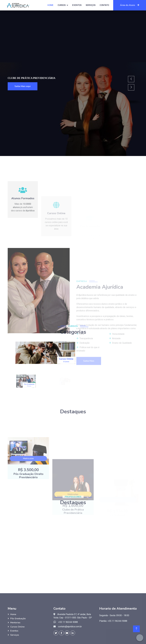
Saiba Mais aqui (23, 86)
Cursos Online (17, 627)
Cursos (62, 5)
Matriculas (28, 497)
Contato (104, 5)
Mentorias (15, 623)
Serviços (91, 5)
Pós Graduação (18, 619)
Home (50, 5)
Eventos (77, 5)
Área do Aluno (130, 5)
